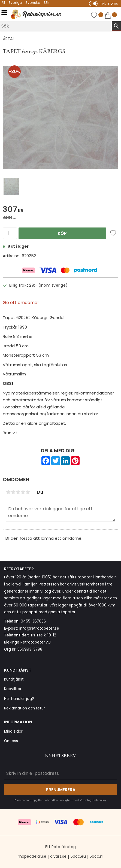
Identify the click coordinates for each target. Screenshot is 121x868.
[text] (60, 210)
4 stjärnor (23, 492)
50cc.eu (78, 856)
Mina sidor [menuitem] (13, 731)
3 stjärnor (18, 492)
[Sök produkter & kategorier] (56, 26)
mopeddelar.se (32, 856)
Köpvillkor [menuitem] (13, 689)
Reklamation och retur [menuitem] (25, 708)
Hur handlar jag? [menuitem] (19, 699)
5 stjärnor (28, 492)
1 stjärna (8, 492)
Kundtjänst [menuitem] (14, 679)
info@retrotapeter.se (39, 628)
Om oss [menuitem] (11, 741)
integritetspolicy (95, 800)
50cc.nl (96, 856)
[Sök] (116, 26)
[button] (6, 13)
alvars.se (58, 856)
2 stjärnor (13, 492)
